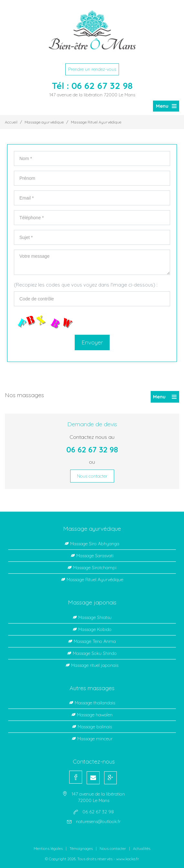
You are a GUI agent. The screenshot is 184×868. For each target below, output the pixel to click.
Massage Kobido (95, 629)
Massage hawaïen (95, 715)
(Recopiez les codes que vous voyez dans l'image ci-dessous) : (86, 285)
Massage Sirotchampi (95, 568)
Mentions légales (48, 848)
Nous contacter (92, 476)
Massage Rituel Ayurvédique (96, 122)
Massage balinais (95, 727)
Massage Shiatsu (95, 617)
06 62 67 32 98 (102, 86)
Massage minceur (95, 739)
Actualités (142, 848)
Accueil (11, 122)
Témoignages (81, 848)
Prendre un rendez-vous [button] (92, 69)
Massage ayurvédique (44, 122)
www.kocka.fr (128, 859)
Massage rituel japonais (95, 665)
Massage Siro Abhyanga (95, 544)
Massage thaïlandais (95, 703)
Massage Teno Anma (95, 641)
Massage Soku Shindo (95, 653)
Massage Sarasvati (95, 556)
